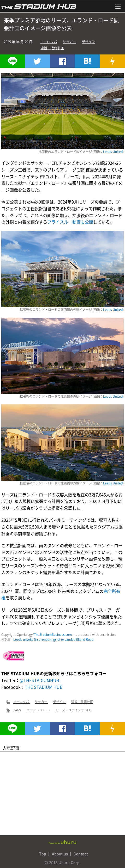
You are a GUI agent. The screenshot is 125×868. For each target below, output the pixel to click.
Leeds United (113, 152)
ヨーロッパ (49, 42)
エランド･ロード (38, 710)
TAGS (17, 710)
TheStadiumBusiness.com (53, 635)
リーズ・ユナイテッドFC (73, 710)
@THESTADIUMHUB (39, 680)
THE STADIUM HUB (44, 687)
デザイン (88, 42)
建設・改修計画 (52, 48)
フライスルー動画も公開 (70, 222)
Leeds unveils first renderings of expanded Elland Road (53, 639)
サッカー (69, 42)
